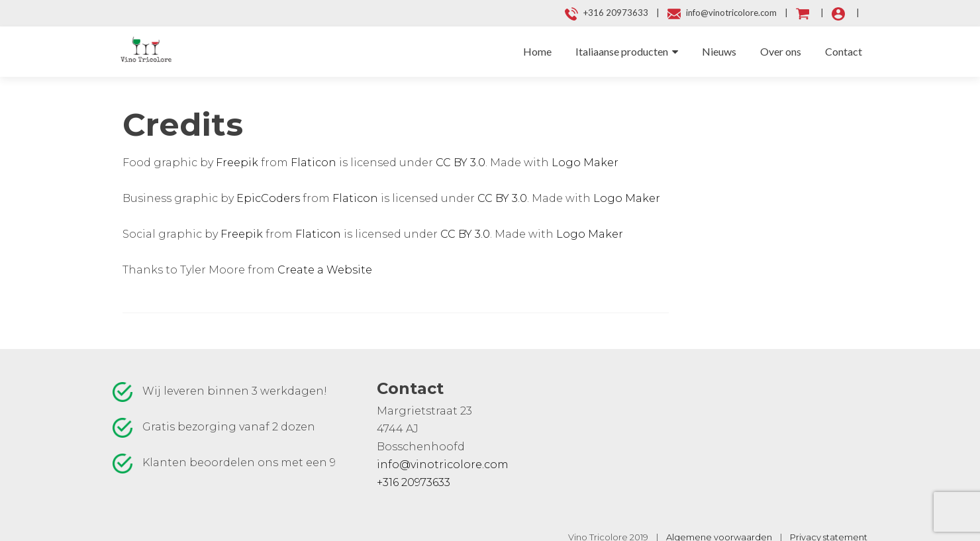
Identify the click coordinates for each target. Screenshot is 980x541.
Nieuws (719, 51)
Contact (844, 51)
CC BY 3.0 (461, 163)
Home (537, 51)
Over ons (781, 51)
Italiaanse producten (622, 51)
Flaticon (314, 163)
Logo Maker (585, 163)
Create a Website (325, 270)
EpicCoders (268, 198)
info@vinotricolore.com (443, 465)
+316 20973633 (414, 482)
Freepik (237, 163)
